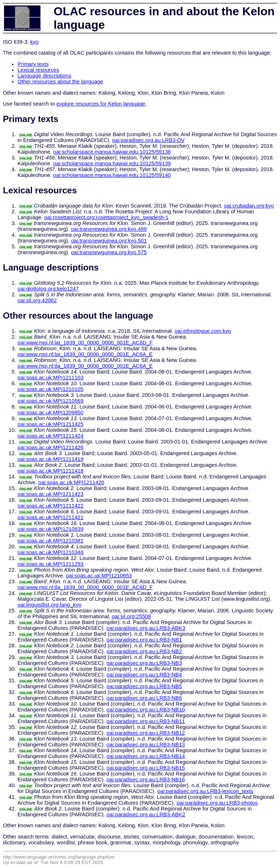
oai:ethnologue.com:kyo (203, 331)
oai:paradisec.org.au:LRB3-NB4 (144, 675)
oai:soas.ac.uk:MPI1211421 (50, 517)
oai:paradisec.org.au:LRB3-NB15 (146, 768)
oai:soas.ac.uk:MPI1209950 (50, 413)
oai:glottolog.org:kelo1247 (48, 289)
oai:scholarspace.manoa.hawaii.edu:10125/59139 (112, 163)
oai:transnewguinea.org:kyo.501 (109, 241)
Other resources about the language (60, 82)
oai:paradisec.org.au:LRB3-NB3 (144, 663)
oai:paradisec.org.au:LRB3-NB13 (146, 745)
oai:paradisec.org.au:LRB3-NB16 (146, 780)
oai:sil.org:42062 (37, 300)
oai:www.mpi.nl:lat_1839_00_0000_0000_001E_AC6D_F (85, 343)
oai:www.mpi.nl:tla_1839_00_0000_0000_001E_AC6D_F (85, 587)
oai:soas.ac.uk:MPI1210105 (50, 389)
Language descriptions (44, 76)
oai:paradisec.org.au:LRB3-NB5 (144, 686)
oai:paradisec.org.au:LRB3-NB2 (144, 651)
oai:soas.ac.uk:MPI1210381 (50, 541)
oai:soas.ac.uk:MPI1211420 (71, 482)
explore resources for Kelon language (101, 104)
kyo (34, 42)
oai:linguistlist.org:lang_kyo (49, 605)
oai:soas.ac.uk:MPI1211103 (50, 378)
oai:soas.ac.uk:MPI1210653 (99, 576)
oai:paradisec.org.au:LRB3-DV (149, 140)
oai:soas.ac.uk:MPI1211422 (50, 506)
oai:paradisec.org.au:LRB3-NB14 (146, 756)
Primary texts (33, 64)
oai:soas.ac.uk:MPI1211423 (50, 494)
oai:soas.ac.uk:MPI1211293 (50, 564)
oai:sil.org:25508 (132, 616)
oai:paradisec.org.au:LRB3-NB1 (144, 640)
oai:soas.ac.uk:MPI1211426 (50, 447)
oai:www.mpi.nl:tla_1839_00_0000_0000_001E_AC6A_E (85, 366)
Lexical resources (38, 70)
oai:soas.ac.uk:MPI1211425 (50, 424)
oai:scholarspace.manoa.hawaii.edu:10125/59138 (112, 152)
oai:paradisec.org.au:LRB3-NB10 (146, 710)
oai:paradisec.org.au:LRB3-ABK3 (146, 628)
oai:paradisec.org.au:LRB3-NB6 (144, 698)
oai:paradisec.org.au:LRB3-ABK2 (146, 814)
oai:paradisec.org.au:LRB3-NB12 (146, 733)
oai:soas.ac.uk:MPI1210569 (50, 401)
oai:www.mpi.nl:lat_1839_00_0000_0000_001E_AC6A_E (85, 354)
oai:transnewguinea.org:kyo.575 (109, 252)
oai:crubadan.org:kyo (249, 206)
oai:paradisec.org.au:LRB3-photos (217, 803)
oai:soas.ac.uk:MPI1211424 (50, 436)
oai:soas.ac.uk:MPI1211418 (50, 471)
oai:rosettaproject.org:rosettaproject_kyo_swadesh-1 (106, 217)
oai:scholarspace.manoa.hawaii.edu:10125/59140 (112, 175)
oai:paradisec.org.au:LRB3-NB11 (146, 721)
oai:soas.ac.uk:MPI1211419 (50, 459)
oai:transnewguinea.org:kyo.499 (109, 229)
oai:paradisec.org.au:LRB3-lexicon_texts (205, 791)
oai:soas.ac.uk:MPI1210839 (50, 529)
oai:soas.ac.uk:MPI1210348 (50, 552)
